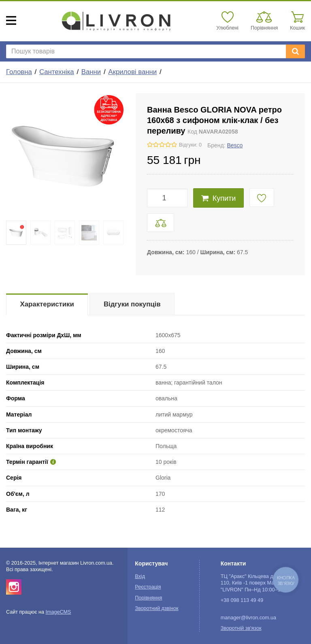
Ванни (91, 72)
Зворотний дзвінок (157, 608)
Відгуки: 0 (190, 145)
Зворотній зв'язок (241, 628)
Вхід (140, 576)
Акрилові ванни (132, 72)
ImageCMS (58, 612)
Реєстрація (148, 587)
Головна (19, 72)
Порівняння (148, 598)
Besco (235, 145)
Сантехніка (57, 72)
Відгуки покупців (132, 304)
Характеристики (47, 304)
